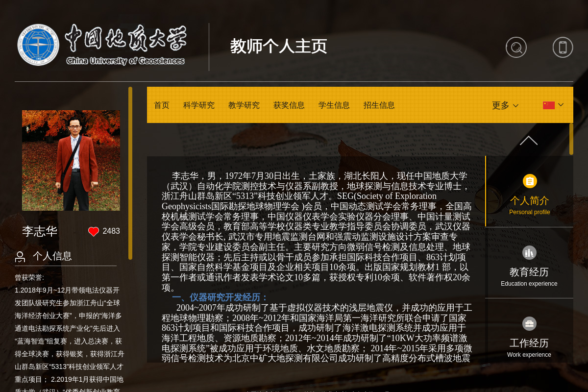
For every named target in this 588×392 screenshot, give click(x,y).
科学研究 (199, 105)
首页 (162, 105)
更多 (501, 105)
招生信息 (379, 105)
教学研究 (244, 105)
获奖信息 (289, 105)
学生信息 (334, 105)
